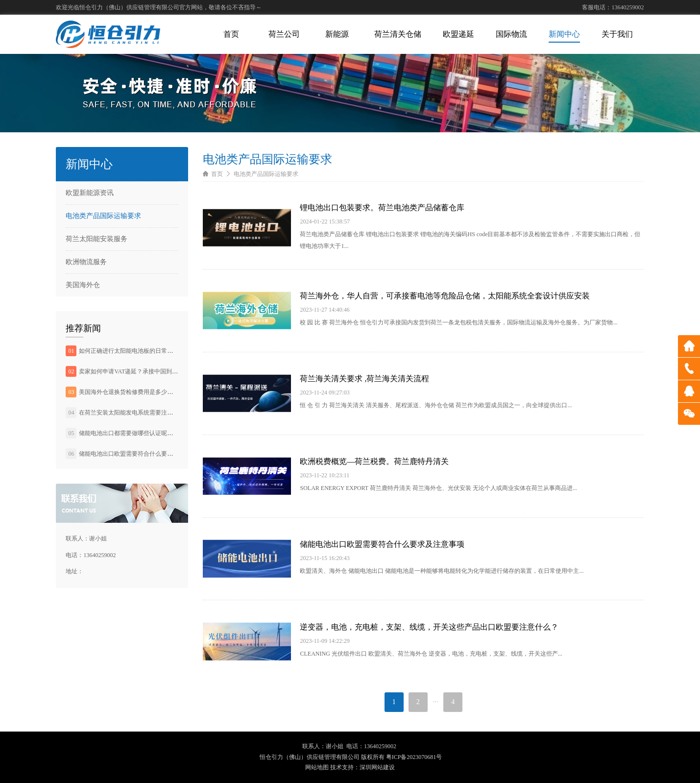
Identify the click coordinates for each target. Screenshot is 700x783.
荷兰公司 (284, 34)
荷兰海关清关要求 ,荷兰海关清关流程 (364, 379)
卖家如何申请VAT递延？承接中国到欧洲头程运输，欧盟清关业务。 (167, 371)
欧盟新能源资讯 (90, 193)
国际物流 (511, 34)
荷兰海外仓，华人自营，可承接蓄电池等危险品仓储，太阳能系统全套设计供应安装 (445, 296)
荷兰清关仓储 (398, 34)
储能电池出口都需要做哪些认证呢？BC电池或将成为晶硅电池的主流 (168, 433)
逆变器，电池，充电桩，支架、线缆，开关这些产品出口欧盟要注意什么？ (429, 627)
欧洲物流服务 (86, 262)
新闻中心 (564, 34)
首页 (231, 34)
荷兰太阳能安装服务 (97, 239)
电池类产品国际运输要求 (103, 216)
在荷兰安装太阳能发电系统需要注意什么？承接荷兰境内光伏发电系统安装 (176, 413)
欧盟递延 (459, 34)
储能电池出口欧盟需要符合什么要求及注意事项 (141, 454)
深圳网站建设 (377, 767)
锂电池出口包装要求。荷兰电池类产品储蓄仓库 (382, 208)
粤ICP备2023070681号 (414, 757)
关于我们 (617, 34)
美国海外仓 (83, 285)
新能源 (337, 34)
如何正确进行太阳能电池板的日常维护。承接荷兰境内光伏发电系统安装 (173, 351)
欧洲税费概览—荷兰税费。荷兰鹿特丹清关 (374, 461)
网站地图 (317, 767)
